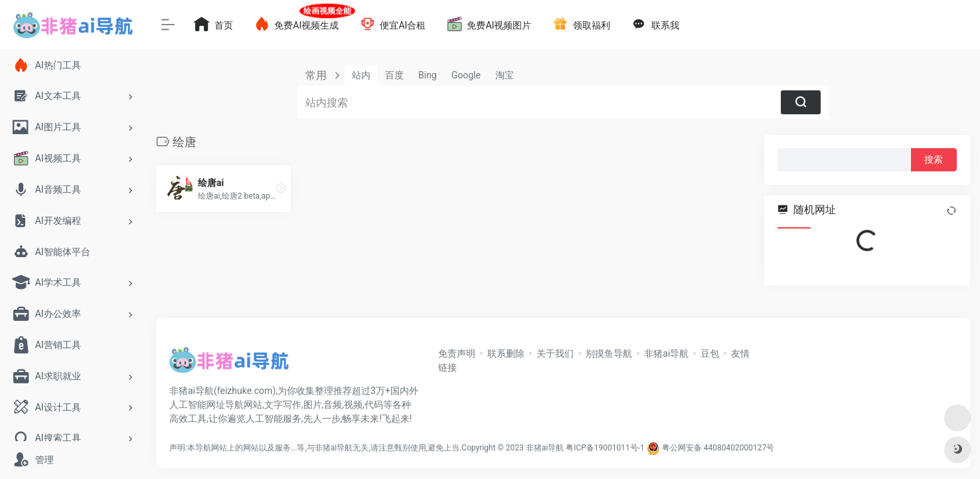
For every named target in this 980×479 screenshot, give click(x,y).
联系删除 (506, 353)
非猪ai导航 (666, 353)
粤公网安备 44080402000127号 (718, 448)
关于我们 (555, 353)
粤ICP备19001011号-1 (605, 448)
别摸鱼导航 (609, 353)
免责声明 (457, 353)
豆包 (710, 353)
